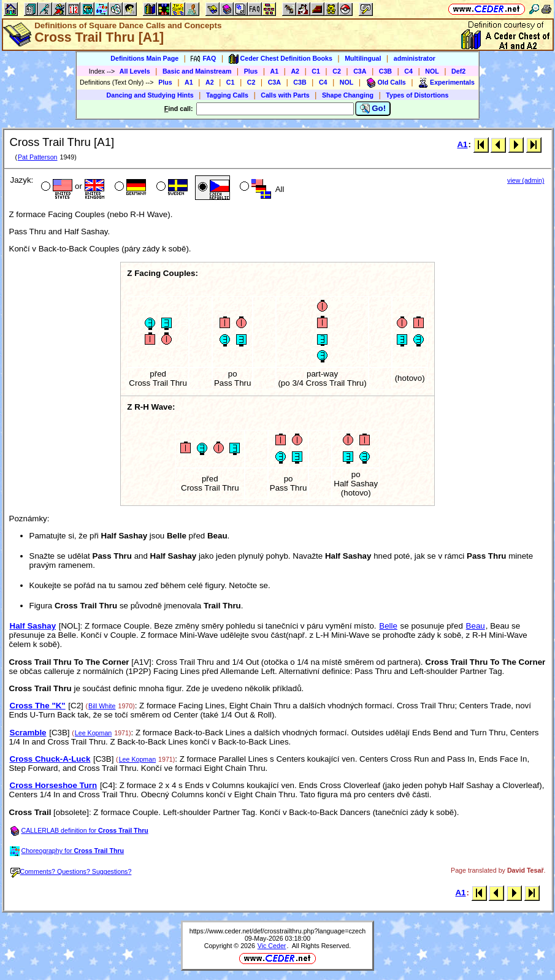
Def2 (458, 71)
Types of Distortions (417, 95)
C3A (360, 71)
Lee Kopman (93, 733)
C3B (385, 71)
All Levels (135, 71)
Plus (251, 71)
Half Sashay (33, 626)
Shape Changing (348, 95)
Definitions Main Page (144, 58)
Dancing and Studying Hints (150, 95)
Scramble (28, 733)
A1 (275, 71)
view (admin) (526, 180)
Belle (388, 626)
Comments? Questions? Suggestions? (71, 871)
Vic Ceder (272, 946)
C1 (316, 71)
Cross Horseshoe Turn (54, 785)
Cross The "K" (38, 706)
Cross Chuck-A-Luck (50, 759)
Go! (373, 109)
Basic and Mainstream (197, 71)
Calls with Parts (285, 95)
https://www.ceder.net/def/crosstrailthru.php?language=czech (278, 931)
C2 (337, 71)
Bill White (102, 706)
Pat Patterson (38, 157)
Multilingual (363, 58)
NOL (432, 71)
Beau (476, 626)
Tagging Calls (227, 95)
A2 (295, 71)
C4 (408, 71)
